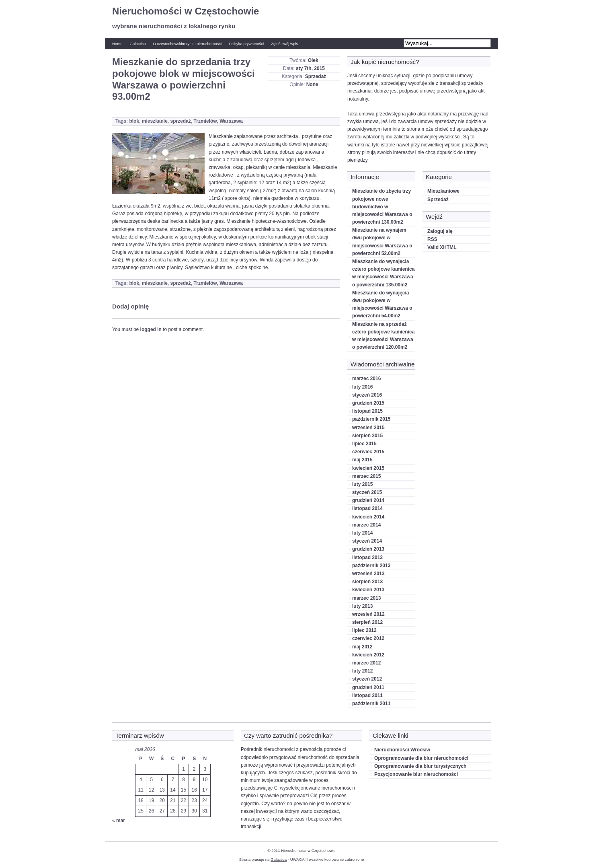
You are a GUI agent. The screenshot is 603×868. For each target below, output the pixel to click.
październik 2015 (371, 419)
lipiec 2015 (364, 444)
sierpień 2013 (367, 582)
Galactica (138, 44)
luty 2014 (362, 533)
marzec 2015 (366, 476)
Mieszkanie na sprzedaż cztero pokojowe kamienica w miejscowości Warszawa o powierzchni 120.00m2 (383, 336)
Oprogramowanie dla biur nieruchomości (421, 758)
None (312, 84)
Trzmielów (205, 121)
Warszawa (231, 121)
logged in (151, 329)
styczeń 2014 (367, 541)
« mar (119, 821)
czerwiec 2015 (368, 452)
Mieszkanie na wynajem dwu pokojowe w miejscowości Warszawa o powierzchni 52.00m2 (382, 242)
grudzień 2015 (368, 403)
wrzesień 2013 (368, 574)
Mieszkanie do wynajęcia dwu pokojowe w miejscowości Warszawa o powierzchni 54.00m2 (382, 304)
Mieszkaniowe (443, 191)
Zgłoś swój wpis (284, 44)
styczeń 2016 (367, 395)
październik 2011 (371, 703)
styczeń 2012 (367, 679)
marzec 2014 (366, 525)
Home (117, 44)
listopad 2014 (367, 508)
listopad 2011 (367, 695)
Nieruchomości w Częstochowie (186, 11)
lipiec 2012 (364, 630)
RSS (432, 239)
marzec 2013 (366, 598)
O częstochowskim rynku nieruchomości (188, 44)
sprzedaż (181, 121)
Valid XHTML (442, 247)
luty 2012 (362, 671)
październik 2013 (371, 566)
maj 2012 (362, 647)
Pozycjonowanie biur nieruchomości (416, 774)
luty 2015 (362, 484)
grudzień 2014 (368, 500)
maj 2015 (362, 460)
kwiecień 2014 (368, 517)
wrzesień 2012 (368, 614)
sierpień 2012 (367, 622)
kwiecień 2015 (368, 468)
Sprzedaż (316, 76)
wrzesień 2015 (368, 428)
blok (134, 121)
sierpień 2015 (367, 436)
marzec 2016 (366, 378)
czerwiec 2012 (368, 638)
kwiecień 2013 (368, 590)
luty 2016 (362, 387)
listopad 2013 (367, 557)
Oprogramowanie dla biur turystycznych (420, 766)
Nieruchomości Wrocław (402, 750)
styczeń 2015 (367, 492)
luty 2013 (362, 606)
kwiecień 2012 (368, 655)
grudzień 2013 (368, 549)
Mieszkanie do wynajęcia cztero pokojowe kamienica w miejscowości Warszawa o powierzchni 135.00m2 (383, 273)
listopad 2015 (367, 411)
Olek (313, 60)
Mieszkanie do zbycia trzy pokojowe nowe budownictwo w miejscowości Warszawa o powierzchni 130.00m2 (382, 207)
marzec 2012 (366, 663)
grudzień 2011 (368, 687)
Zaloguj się (440, 231)
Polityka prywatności (246, 44)
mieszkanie (155, 121)
